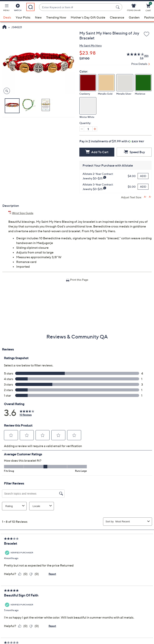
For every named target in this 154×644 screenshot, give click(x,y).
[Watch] (18, 8)
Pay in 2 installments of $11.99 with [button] (112, 141)
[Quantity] (88, 129)
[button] (6, 8)
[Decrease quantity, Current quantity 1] (82, 129)
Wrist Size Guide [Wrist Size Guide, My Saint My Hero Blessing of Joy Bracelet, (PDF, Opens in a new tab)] (23, 213)
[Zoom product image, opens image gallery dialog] (6, 91)
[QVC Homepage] (4, 27)
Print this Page (79, 280)
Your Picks (23, 17)
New (38, 17)
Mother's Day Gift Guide (88, 17)
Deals (7, 17)
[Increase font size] (145, 197)
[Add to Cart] (97, 152)
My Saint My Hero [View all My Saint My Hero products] (91, 45)
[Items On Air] (134, 8)
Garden (134, 17)
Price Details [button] (139, 64)
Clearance (117, 17)
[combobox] (77, 7)
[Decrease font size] (150, 197)
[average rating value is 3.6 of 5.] (133, 56)
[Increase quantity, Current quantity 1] (95, 129)
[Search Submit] (118, 7)
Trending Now (56, 17)
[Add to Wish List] (146, 34)
